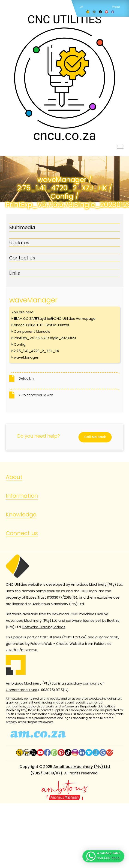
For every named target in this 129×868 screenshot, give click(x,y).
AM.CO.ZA (25, 318)
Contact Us (22, 258)
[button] (103, 856)
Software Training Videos (44, 627)
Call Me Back (95, 437)
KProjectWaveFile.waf (36, 395)
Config (20, 344)
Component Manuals (32, 331)
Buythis (44, 318)
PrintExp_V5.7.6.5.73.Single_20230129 (45, 338)
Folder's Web (41, 644)
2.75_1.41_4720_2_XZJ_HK (37, 351)
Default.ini (27, 378)
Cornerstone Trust (22, 690)
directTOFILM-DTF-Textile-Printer (42, 325)
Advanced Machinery (24, 620)
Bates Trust (36, 597)
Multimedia (22, 227)
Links (15, 273)
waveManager (26, 357)
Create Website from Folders (81, 644)
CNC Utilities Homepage (75, 318)
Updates (19, 243)
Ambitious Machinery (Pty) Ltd (82, 767)
